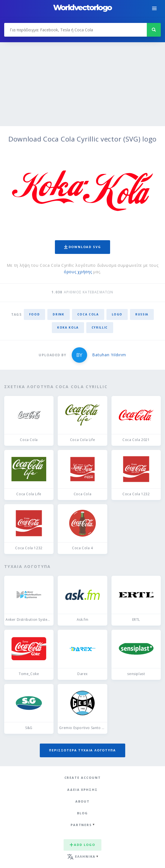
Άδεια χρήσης (82, 790)
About (82, 801)
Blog (82, 813)
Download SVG (83, 247)
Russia (142, 314)
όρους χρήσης (78, 272)
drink (58, 314)
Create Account (83, 778)
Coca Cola (88, 314)
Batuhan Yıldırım (109, 355)
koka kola (68, 327)
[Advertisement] (82, 84)
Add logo (82, 845)
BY (79, 355)
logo (117, 314)
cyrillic (100, 327)
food (35, 314)
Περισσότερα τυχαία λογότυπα (82, 750)
